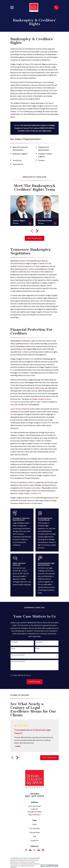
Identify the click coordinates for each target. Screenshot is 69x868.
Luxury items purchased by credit (22, 409)
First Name (15, 642)
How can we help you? (18, 661)
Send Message (35, 682)
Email (38, 648)
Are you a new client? (18, 655)
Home (34, 824)
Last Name (39, 642)
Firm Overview (34, 828)
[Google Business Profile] (30, 850)
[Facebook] (26, 850)
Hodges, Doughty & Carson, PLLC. (30, 493)
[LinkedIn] (39, 850)
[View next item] (37, 231)
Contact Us (34, 841)
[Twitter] (34, 850)
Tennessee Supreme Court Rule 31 (28, 266)
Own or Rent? (16, 673)
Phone (13, 648)
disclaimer (27, 675)
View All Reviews (49, 758)
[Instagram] (43, 850)
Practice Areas (34, 832)
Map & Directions (34, 815)
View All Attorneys (35, 238)
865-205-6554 (35, 796)
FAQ (34, 837)
